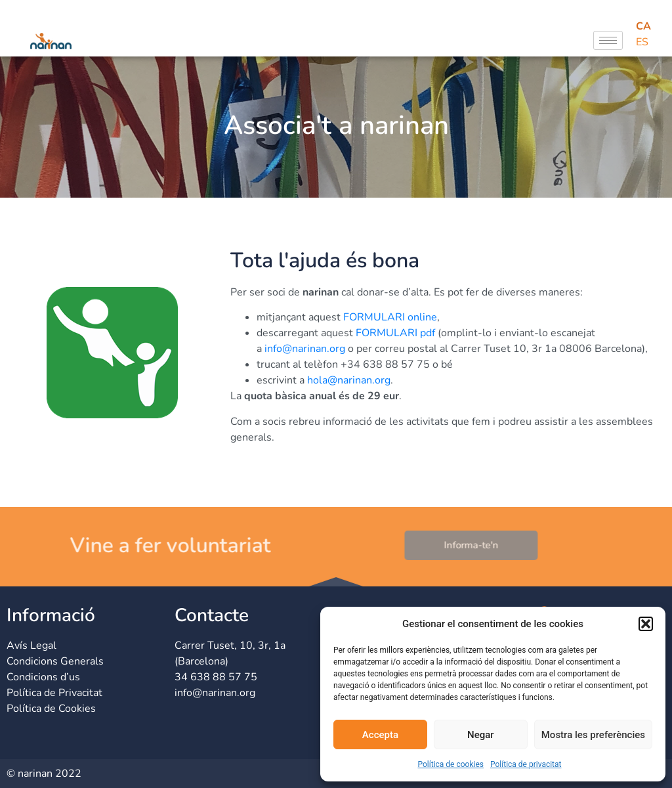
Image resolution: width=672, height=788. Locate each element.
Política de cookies (451, 764)
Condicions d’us (43, 677)
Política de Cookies (51, 709)
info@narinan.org (305, 349)
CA (643, 26)
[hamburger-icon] (608, 40)
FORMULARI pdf (395, 333)
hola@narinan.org (349, 380)
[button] (646, 624)
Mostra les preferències (593, 735)
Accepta (380, 735)
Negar (481, 735)
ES (642, 42)
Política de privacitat (526, 764)
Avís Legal (31, 646)
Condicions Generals (55, 661)
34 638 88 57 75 (216, 677)
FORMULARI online (390, 317)
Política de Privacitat (54, 693)
